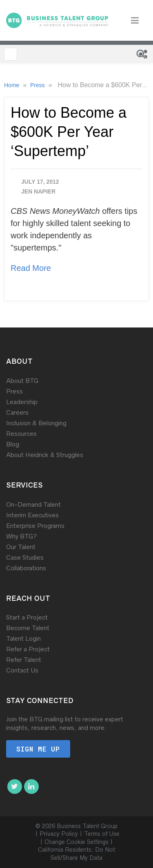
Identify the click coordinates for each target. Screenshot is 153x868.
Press (38, 85)
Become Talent (28, 628)
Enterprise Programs (35, 526)
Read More (31, 268)
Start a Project (27, 617)
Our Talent (21, 547)
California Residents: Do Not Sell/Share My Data (76, 854)
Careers (17, 412)
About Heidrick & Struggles (45, 455)
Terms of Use (102, 834)
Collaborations (26, 568)
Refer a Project (28, 649)
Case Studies (25, 557)
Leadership (22, 402)
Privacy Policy (59, 834)
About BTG (22, 381)
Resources (21, 434)
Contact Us (22, 670)
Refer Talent (24, 660)
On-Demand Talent (33, 504)
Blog (13, 444)
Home (12, 85)
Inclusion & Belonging (36, 423)
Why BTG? (21, 536)
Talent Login (23, 638)
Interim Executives (32, 515)
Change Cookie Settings (76, 842)
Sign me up (38, 749)
